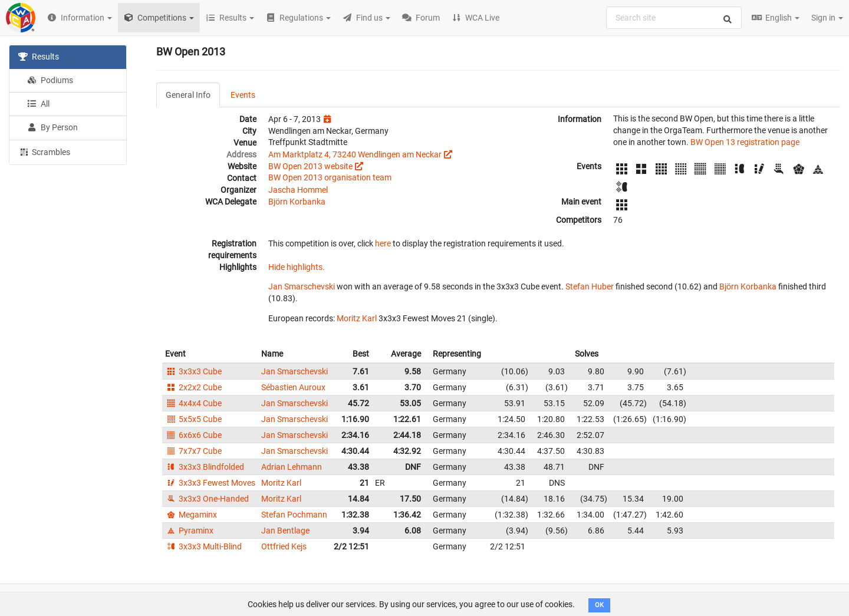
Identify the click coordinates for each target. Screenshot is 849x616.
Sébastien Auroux (293, 387)
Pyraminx (189, 531)
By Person (52, 127)
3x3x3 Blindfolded (205, 467)
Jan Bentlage (285, 531)
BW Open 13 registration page (745, 142)
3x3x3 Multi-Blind (203, 546)
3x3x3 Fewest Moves (210, 483)
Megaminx (191, 515)
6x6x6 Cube (193, 435)
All (38, 104)
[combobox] (674, 18)
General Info (188, 95)
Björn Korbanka (297, 202)
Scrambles (44, 151)
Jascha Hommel (298, 190)
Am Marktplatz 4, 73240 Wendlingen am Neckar (355, 154)
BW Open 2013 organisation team (330, 177)
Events (243, 95)
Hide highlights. (297, 267)
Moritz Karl (357, 318)
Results (39, 57)
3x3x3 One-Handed (207, 499)
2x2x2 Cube (193, 387)
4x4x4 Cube (193, 403)
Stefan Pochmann (294, 515)
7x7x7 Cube (193, 451)
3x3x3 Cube (193, 371)
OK (599, 605)
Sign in (827, 18)
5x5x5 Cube (193, 419)
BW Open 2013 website (310, 166)
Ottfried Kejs (284, 546)
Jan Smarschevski (302, 286)
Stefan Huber (590, 286)
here (383, 243)
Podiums (50, 80)
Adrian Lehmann (292, 467)
